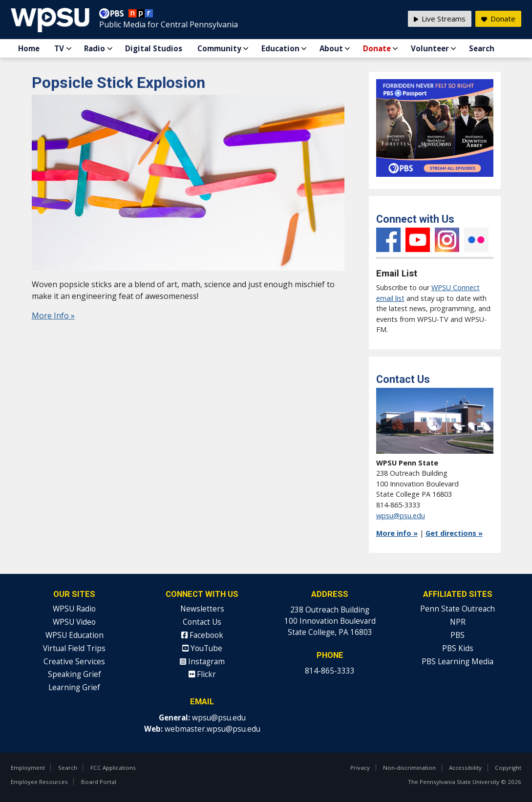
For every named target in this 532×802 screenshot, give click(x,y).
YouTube (418, 240)
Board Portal (99, 782)
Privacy (360, 768)
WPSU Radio (74, 609)
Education (280, 48)
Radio (95, 48)
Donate (377, 48)
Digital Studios (154, 48)
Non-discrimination (409, 768)
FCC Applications (113, 768)
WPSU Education (74, 635)
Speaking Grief (74, 674)
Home (29, 48)
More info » (397, 533)
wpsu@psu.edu (401, 516)
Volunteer (430, 48)
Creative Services (74, 662)
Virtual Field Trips (74, 648)
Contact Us (202, 622)
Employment (28, 768)
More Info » (53, 316)
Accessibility (465, 768)
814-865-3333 (330, 671)
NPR (458, 622)
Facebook (388, 240)
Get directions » (454, 533)
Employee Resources (39, 782)
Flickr (476, 240)
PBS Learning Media (458, 662)
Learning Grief (74, 687)
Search (482, 48)
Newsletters (202, 609)
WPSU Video (74, 622)
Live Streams (440, 19)
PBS (458, 635)
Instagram (447, 240)
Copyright (508, 768)
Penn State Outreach (458, 609)
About (331, 48)
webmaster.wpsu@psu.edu (213, 729)
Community (219, 48)
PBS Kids (458, 648)
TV (59, 48)
